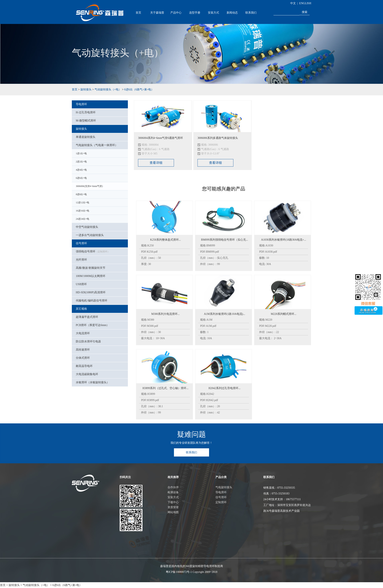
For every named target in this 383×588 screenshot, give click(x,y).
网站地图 (173, 512)
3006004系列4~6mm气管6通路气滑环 (160, 138)
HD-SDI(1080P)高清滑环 (91, 292)
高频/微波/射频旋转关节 (91, 268)
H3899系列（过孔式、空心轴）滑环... (165, 388)
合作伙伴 (173, 487)
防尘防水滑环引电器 (88, 341)
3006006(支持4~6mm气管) (89, 186)
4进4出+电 (81, 170)
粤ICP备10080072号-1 (179, 572)
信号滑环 (81, 243)
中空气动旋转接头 (87, 227)
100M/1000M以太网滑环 (91, 276)
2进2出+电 (81, 162)
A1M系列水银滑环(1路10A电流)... (225, 314)
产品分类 (221, 477)
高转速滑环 (83, 350)
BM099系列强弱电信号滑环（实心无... (225, 240)
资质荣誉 (173, 507)
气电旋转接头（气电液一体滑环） (97, 145)
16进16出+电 (82, 211)
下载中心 (173, 502)
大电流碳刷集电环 (87, 374)
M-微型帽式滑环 (86, 121)
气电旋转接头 (224, 487)
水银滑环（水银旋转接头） (93, 382)
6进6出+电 (81, 178)
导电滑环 (81, 104)
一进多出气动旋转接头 (90, 235)
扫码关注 (125, 477)
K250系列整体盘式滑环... (166, 240)
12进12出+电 (82, 203)
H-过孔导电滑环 (86, 112)
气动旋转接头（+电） (108, 89)
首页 (138, 13)
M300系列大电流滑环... (166, 314)
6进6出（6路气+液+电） (139, 89)
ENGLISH (305, 3)
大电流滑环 (83, 333)
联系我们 (251, 13)
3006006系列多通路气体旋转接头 (218, 138)
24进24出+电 (82, 219)
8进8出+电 (81, 194)
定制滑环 (221, 502)
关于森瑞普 (157, 13)
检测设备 (173, 492)
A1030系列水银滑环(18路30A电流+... (284, 240)
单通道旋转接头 (86, 137)
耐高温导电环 (84, 366)
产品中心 (176, 13)
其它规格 (81, 309)
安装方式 (213, 13)
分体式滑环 (83, 358)
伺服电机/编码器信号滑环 (92, 301)
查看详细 (156, 163)
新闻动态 (232, 13)
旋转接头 (86, 89)
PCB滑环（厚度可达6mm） (92, 325)
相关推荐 (173, 477)
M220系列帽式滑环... (284, 314)
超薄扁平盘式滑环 (87, 317)
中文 (293, 3)
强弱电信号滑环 (93, 252)
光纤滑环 (81, 260)
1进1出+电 (81, 153)
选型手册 (195, 13)
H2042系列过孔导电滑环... (225, 388)
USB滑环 (81, 284)
